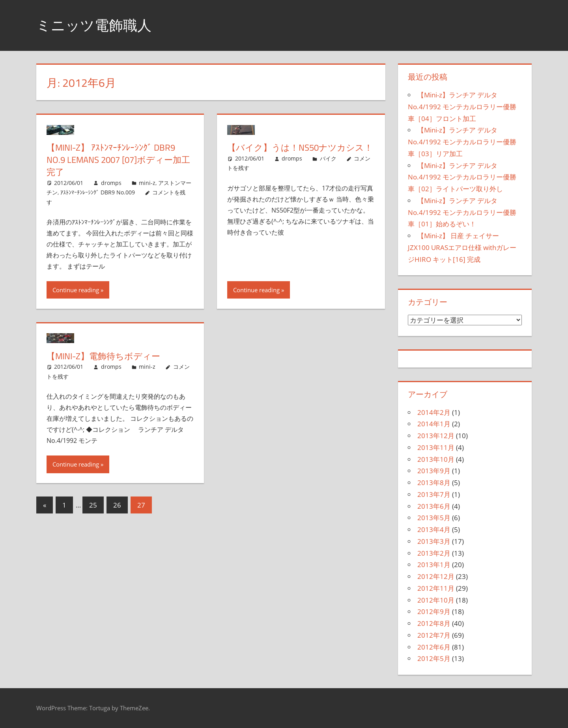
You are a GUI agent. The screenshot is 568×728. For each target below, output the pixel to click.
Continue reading (76, 290)
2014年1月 (434, 424)
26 (117, 505)
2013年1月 (434, 565)
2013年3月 (434, 541)
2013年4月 (434, 529)
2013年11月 (436, 447)
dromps (111, 183)
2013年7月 (434, 494)
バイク (328, 158)
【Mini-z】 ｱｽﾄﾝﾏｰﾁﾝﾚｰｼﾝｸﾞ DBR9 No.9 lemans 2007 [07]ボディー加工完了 (118, 160)
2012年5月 (434, 658)
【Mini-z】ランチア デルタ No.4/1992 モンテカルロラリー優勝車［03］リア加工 (462, 142)
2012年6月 (434, 647)
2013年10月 (436, 459)
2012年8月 (434, 623)
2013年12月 (436, 436)
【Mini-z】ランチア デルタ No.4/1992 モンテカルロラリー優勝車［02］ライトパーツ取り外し (462, 177)
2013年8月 (434, 483)
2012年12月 (436, 576)
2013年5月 (434, 518)
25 (93, 505)
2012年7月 (434, 635)
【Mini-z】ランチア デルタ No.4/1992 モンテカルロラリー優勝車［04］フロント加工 (462, 107)
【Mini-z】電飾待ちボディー (103, 356)
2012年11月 (436, 588)
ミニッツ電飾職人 (94, 25)
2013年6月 (434, 506)
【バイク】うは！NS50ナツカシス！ (300, 147)
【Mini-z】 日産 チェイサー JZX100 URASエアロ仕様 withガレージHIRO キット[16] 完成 (462, 247)
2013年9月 (434, 471)
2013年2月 (434, 553)
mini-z (147, 183)
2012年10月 (436, 600)
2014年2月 (434, 412)
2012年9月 (434, 611)
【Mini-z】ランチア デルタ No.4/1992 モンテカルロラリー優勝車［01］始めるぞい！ (462, 212)
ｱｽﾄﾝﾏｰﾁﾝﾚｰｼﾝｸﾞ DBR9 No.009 (98, 192)
